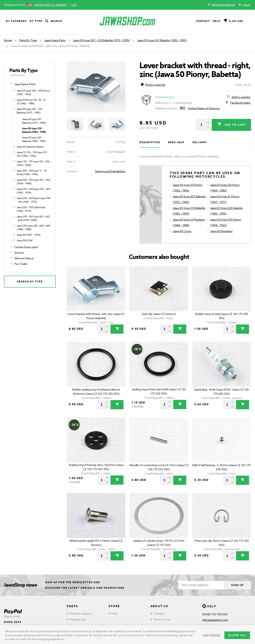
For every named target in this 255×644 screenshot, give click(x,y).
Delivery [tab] (200, 142)
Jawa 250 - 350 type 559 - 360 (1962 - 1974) (33, 191)
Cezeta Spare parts (26, 247)
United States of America (50, 5)
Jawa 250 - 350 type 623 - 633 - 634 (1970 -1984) (33, 218)
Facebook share (240, 103)
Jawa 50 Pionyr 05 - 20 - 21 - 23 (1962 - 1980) (32, 102)
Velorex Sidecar (24, 258)
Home (8, 40)
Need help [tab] (176, 142)
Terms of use (162, 619)
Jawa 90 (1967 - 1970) (29, 235)
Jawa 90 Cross (182, 231)
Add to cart (234, 125)
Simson (19, 253)
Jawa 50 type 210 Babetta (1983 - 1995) (162, 40)
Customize (211, 635)
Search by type (30, 282)
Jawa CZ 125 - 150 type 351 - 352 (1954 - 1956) (32, 154)
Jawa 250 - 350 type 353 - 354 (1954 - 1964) (33, 182)
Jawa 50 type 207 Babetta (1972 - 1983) (34, 121)
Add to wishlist (241, 97)
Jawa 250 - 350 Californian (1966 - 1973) (31, 209)
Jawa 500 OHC (25, 240)
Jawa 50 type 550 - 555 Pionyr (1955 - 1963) (33, 92)
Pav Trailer (21, 264)
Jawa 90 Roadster (221, 231)
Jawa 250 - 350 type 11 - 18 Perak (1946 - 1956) (32, 172)
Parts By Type (28, 40)
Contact (203, 21)
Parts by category (81, 613)
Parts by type (78, 619)
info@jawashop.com (215, 620)
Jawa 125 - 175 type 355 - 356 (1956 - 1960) (33, 163)
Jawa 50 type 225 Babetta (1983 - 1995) (34, 139)
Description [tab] (150, 142)
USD (74, 5)
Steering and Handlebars (110, 171)
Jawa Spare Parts (55, 40)
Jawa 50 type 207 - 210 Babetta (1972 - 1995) (101, 40)
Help (217, 21)
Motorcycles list (153, 85)
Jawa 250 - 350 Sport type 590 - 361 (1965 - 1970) (33, 200)
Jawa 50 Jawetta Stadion (30, 147)
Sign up (237, 585)
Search (53, 21)
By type (36, 21)
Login (244, 5)
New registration (221, 5)
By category (17, 21)
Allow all (237, 635)
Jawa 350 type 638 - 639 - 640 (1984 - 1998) (33, 227)
